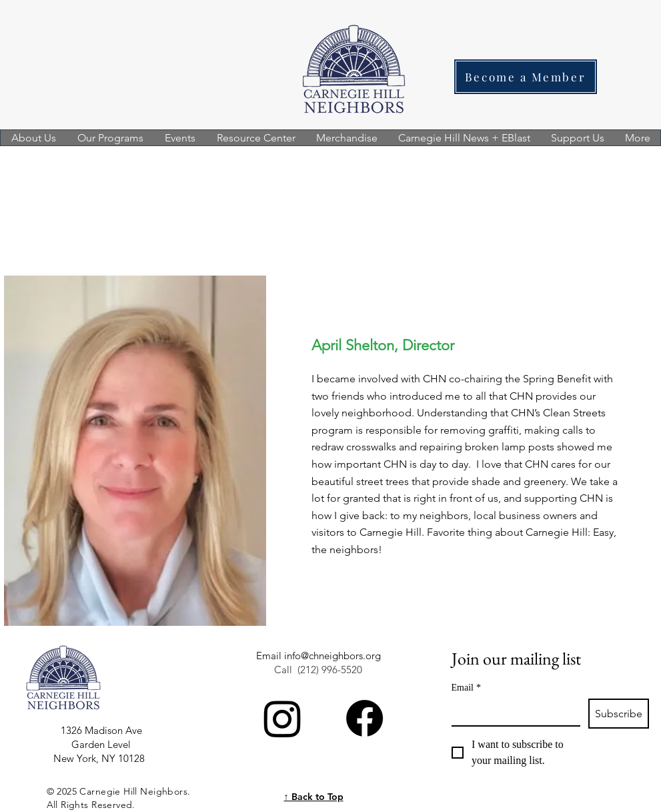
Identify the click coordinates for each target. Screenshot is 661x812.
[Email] (512, 712)
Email (466, 688)
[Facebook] (365, 718)
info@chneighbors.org (333, 656)
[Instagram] (282, 718)
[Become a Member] (526, 77)
